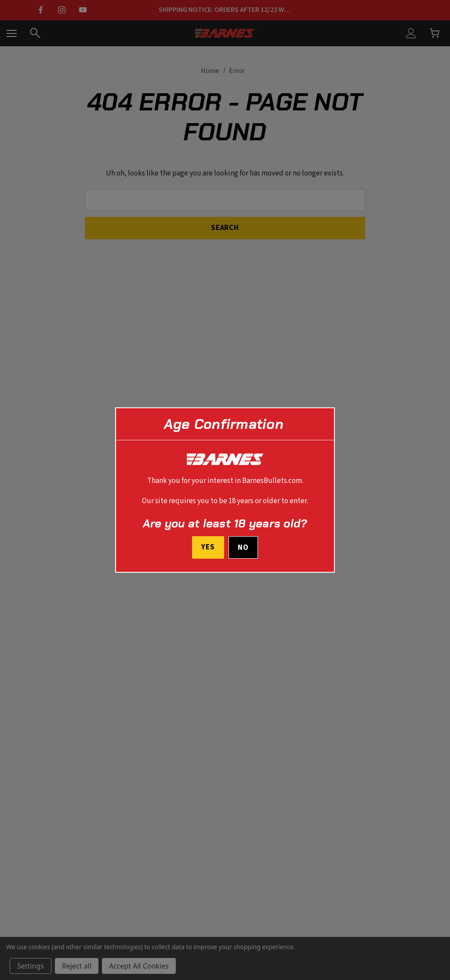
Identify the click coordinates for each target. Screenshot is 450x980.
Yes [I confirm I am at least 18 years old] (208, 547)
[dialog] (225, 490)
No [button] (243, 548)
